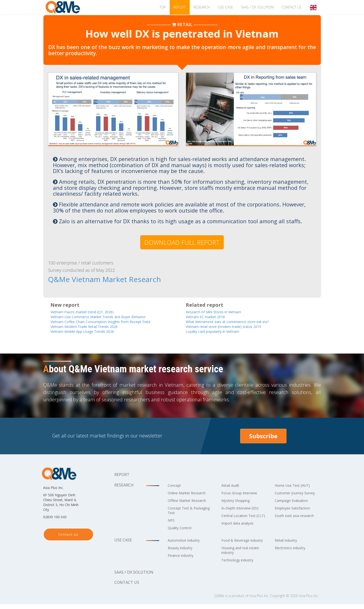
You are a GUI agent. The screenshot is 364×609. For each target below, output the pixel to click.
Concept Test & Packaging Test (182, 511)
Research (202, 7)
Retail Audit (232, 486)
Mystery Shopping (238, 501)
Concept (175, 486)
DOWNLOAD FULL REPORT (182, 242)
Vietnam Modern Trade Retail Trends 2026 (92, 326)
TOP (163, 7)
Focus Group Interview (242, 493)
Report (180, 7)
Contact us (291, 7)
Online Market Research (190, 493)
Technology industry (240, 565)
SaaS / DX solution (257, 7)
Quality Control (182, 528)
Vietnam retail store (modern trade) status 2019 (232, 326)
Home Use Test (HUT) (295, 486)
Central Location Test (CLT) (241, 518)
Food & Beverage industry (237, 543)
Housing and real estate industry (243, 555)
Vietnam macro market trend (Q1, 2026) (89, 311)
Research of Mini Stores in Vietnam (219, 311)
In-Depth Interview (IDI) (243, 508)
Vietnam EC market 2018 (210, 316)
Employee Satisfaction (295, 513)
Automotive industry (186, 540)
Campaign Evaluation (294, 505)
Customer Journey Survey (291, 495)
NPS (172, 520)
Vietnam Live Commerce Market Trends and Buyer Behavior (108, 316)
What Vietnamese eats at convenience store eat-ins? (235, 321)
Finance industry (183, 556)
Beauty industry (182, 548)
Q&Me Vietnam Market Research (88, 279)
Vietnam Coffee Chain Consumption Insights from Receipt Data (110, 321)
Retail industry (288, 540)
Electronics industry (293, 548)
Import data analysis (240, 528)
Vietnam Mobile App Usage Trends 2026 (90, 331)
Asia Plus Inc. (259, 601)
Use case (225, 7)
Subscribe (263, 436)
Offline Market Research (190, 501)
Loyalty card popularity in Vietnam (219, 331)
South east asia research (297, 520)
